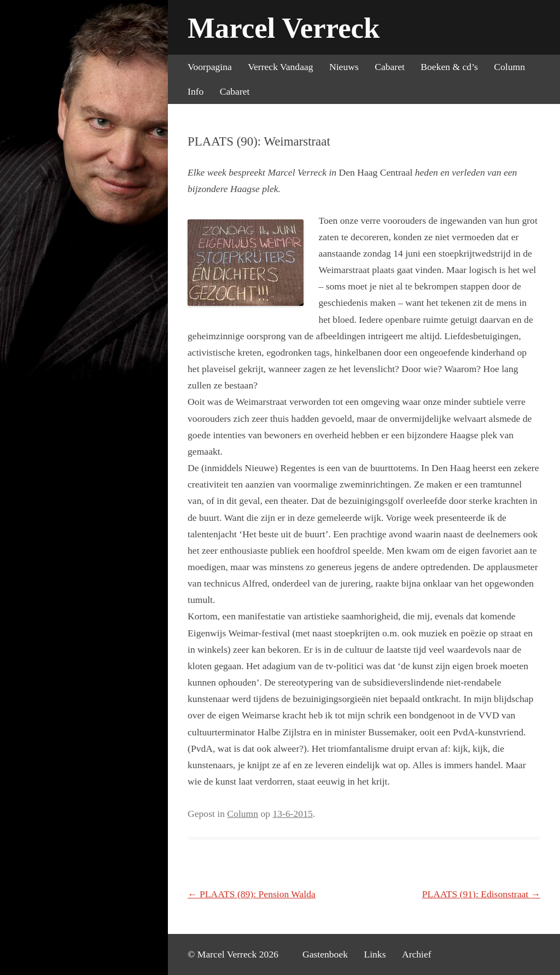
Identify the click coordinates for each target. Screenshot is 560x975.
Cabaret (390, 67)
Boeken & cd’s (449, 67)
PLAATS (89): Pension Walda (252, 894)
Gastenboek (325, 954)
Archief (417, 954)
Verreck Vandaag (280, 67)
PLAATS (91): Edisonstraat (482, 894)
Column (509, 67)
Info (196, 91)
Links (375, 954)
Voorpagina (210, 67)
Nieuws (344, 67)
